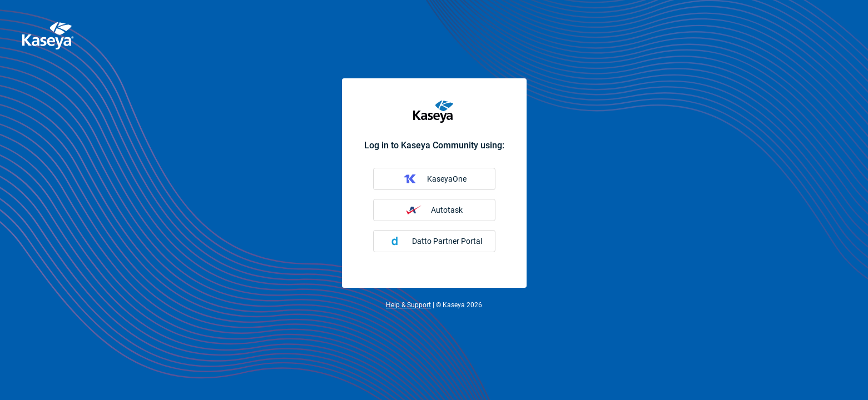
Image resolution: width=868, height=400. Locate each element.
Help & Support (408, 305)
